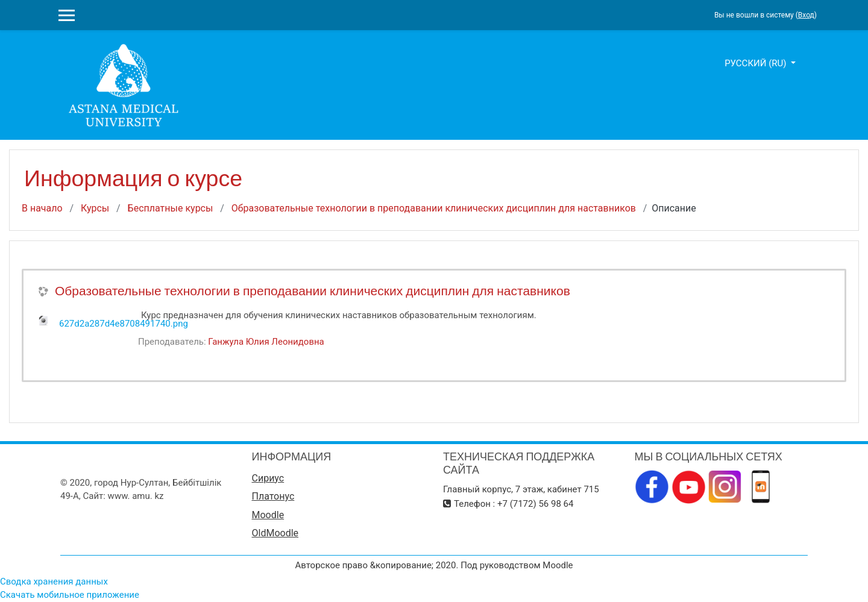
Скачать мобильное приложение (70, 595)
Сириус (268, 478)
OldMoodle (275, 533)
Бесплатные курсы (171, 208)
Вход (806, 15)
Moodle (268, 515)
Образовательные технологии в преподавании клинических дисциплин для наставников (434, 208)
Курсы (95, 208)
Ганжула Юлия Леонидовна (266, 342)
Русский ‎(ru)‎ (756, 63)
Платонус (273, 496)
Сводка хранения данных (54, 582)
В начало (42, 208)
